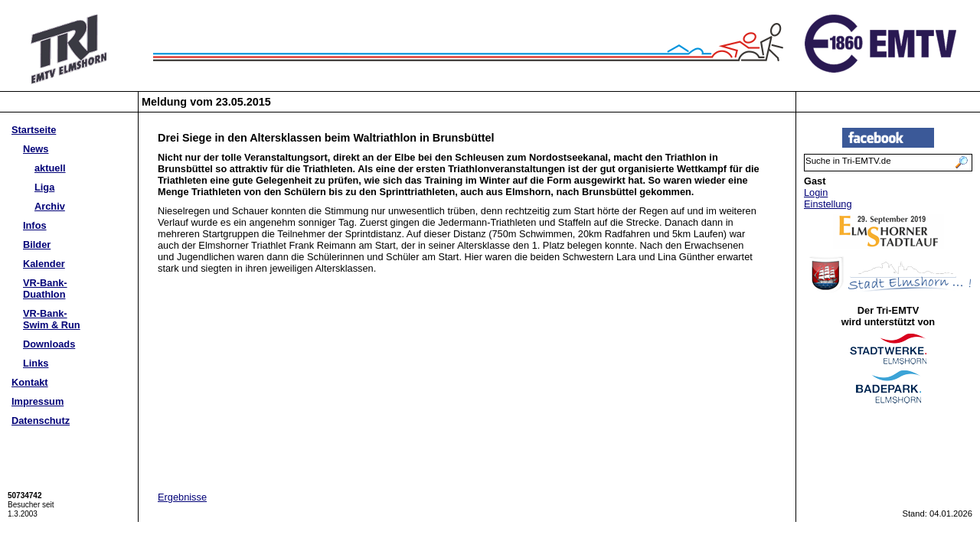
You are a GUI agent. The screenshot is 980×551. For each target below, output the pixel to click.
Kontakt (30, 382)
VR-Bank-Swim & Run (52, 319)
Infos (35, 225)
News (36, 149)
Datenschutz (41, 421)
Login (816, 192)
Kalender (44, 264)
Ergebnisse (182, 497)
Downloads (49, 344)
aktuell (50, 168)
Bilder (37, 245)
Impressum (38, 401)
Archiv (50, 206)
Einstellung (828, 204)
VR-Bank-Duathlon (45, 289)
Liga (44, 187)
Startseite (34, 130)
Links (36, 363)
